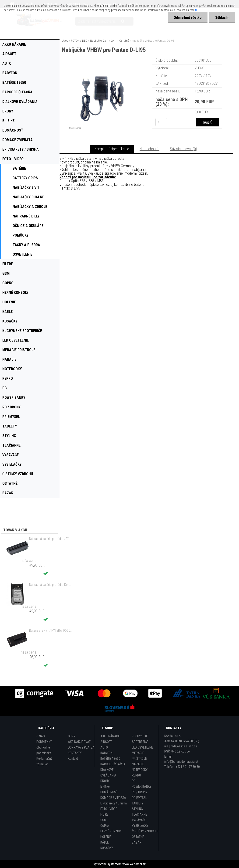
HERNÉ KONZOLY (111, 831)
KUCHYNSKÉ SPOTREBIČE (140, 739)
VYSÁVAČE (139, 820)
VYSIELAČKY (140, 826)
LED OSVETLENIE (143, 747)
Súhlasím (222, 18)
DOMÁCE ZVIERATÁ (113, 798)
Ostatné (124, 41)
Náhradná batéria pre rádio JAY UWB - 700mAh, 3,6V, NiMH (51, 539)
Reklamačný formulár (44, 761)
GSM (103, 820)
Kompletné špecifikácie (112, 149)
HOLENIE (106, 837)
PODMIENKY (44, 742)
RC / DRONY (140, 792)
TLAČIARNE (139, 814)
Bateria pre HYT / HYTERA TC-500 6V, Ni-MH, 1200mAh (51, 631)
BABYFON (106, 753)
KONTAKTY (75, 753)
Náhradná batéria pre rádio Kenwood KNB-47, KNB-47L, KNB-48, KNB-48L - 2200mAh (51, 585)
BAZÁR (137, 842)
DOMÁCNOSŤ (109, 792)
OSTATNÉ (138, 837)
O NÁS (41, 736)
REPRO (136, 775)
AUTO (104, 747)
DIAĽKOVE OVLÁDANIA (108, 773)
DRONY (105, 781)
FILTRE (104, 814)
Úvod (65, 41)
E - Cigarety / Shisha (114, 803)
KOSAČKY (107, 848)
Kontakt (73, 759)
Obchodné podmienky (44, 750)
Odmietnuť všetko (188, 18)
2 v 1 (114, 41)
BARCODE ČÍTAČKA (113, 764)
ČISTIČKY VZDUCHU (145, 831)
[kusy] (161, 122)
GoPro (105, 826)
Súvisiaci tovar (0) (183, 149)
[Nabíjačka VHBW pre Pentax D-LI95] (102, 64)
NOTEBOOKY (140, 770)
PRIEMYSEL (139, 798)
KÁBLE (105, 842)
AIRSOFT (106, 742)
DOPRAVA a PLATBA (81, 747)
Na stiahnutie (149, 149)
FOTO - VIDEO (79, 41)
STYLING (137, 809)
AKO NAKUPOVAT (79, 742)
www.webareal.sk (134, 864)
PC (134, 781)
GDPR (72, 736)
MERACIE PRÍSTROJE (139, 756)
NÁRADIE (138, 764)
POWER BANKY (142, 787)
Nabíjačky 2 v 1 (99, 41)
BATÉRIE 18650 (110, 759)
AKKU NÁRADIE (110, 736)
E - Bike (105, 787)
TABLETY (138, 803)
